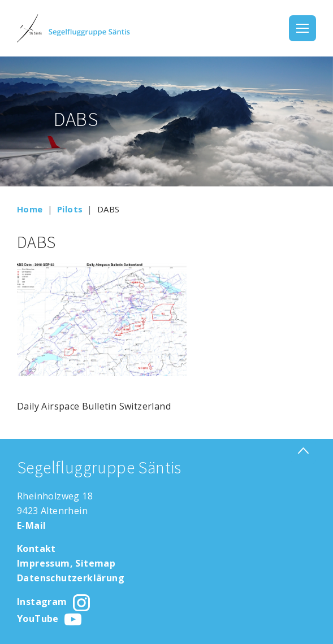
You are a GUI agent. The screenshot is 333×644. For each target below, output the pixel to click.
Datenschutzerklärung (71, 578)
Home (30, 209)
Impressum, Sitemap (66, 563)
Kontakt (36, 549)
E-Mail (31, 525)
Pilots (70, 209)
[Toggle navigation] (302, 28)
